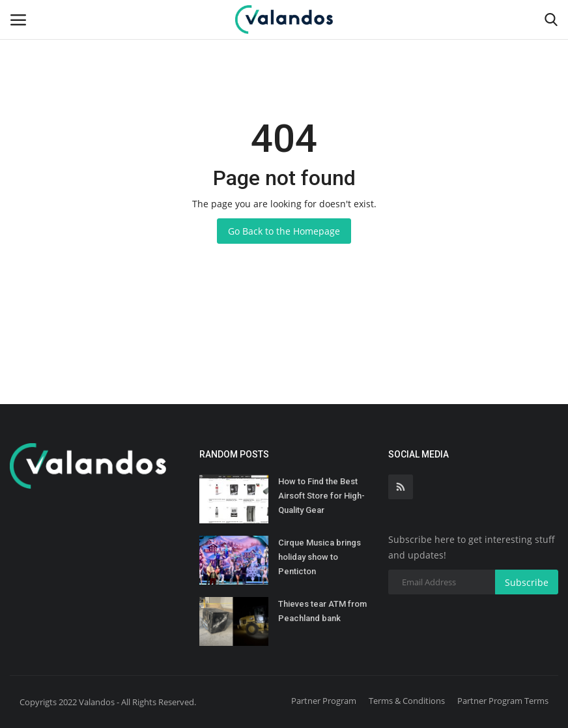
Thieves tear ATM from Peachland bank (322, 611)
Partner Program (324, 701)
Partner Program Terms (503, 701)
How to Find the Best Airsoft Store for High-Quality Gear (321, 496)
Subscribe (527, 582)
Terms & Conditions (407, 701)
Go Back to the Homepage (284, 231)
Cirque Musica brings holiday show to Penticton (319, 557)
